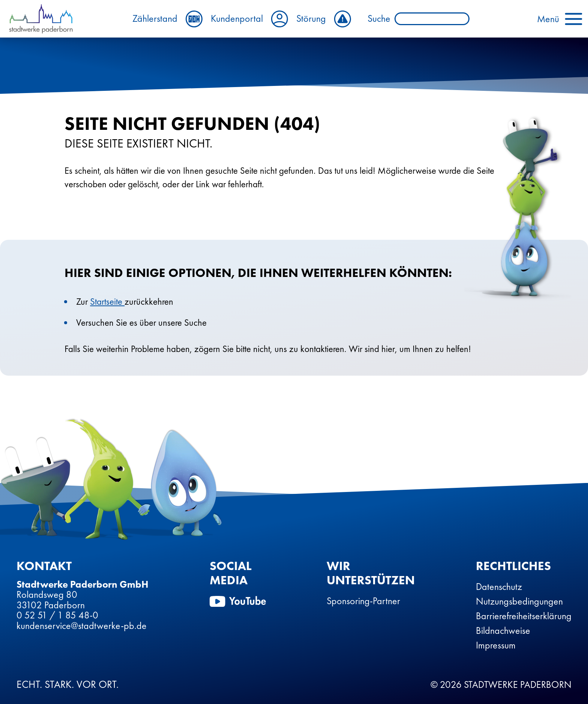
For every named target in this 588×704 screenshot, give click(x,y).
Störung (324, 19)
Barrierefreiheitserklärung (524, 616)
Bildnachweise (503, 630)
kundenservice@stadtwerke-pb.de (82, 626)
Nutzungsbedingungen (519, 601)
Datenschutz (499, 587)
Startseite (107, 302)
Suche (379, 19)
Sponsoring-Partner (363, 601)
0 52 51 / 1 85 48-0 (57, 615)
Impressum (496, 645)
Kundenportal (249, 19)
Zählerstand (167, 19)
